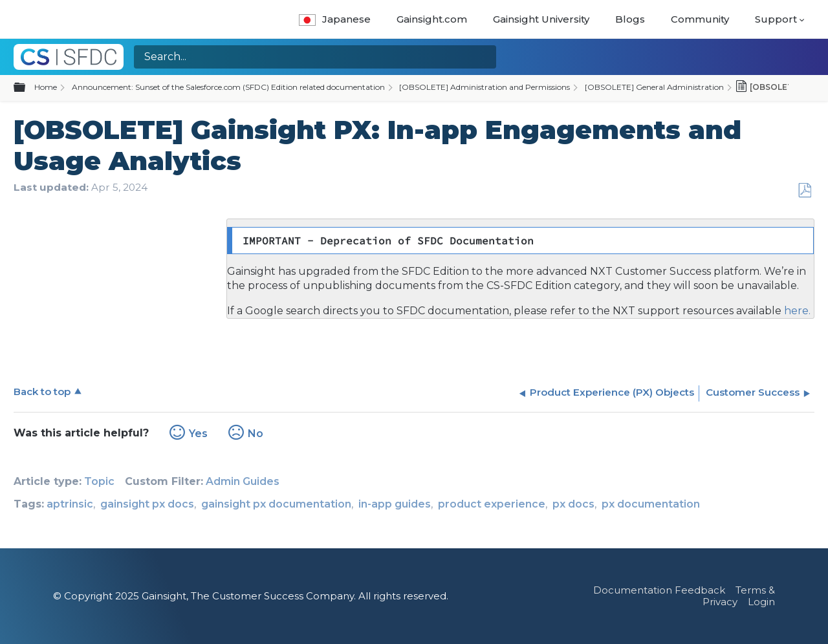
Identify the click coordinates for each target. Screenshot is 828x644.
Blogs (630, 19)
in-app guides (395, 504)
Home (46, 87)
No (256, 434)
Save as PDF (804, 191)
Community (700, 19)
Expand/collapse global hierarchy (27, 88)
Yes (198, 434)
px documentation (651, 504)
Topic (99, 481)
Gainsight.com (432, 19)
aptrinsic (70, 504)
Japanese (335, 19)
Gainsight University (541, 19)
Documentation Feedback (659, 590)
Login (761, 602)
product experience (492, 504)
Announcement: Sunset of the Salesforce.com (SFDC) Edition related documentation (228, 87)
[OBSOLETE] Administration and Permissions (485, 87)
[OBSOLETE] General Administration (654, 87)
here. (796, 311)
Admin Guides (243, 481)
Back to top (42, 392)
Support (776, 19)
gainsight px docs (147, 504)
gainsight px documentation (276, 504)
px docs (573, 504)
